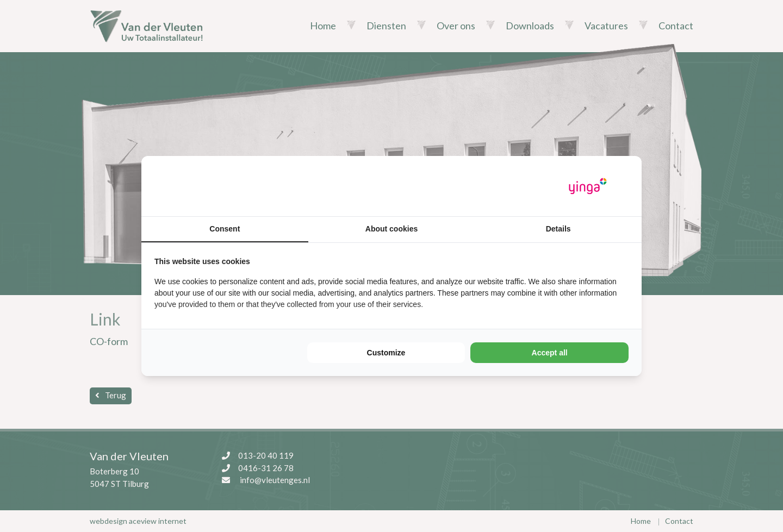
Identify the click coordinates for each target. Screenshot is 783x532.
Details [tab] (558, 229)
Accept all (550, 353)
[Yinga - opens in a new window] (588, 186)
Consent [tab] (225, 229)
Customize (386, 353)
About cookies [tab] (391, 229)
